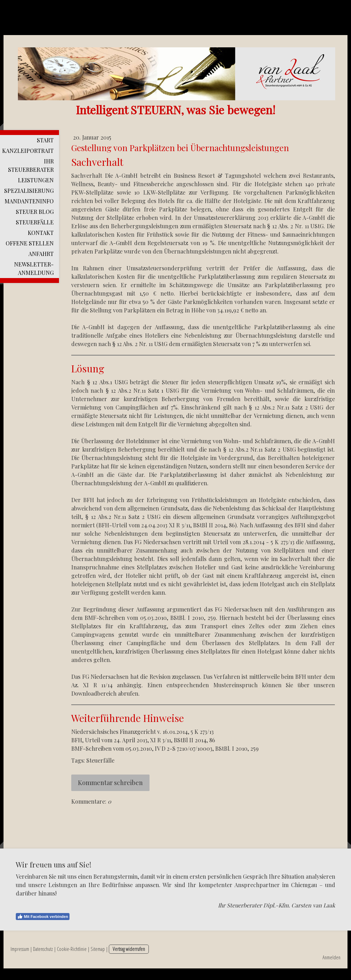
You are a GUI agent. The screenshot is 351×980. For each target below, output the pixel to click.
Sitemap (98, 949)
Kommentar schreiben (110, 783)
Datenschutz (43, 949)
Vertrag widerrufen (129, 949)
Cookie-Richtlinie (72, 949)
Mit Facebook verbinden (43, 917)
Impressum (20, 949)
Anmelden (332, 957)
